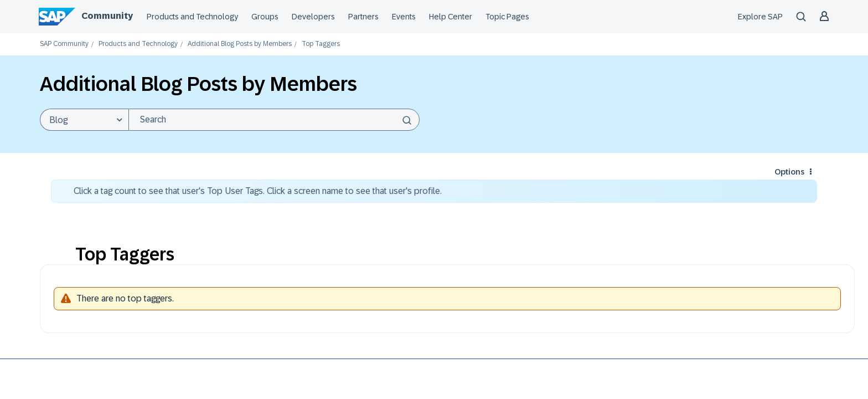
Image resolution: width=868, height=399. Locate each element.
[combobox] (274, 120)
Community (107, 16)
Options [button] (789, 172)
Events (404, 17)
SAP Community (64, 44)
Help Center (451, 17)
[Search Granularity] (84, 120)
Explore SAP (760, 17)
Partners (363, 17)
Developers (313, 17)
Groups (265, 17)
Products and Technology (192, 17)
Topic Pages (507, 17)
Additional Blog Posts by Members (240, 44)
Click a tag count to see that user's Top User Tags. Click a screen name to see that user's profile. (258, 191)
